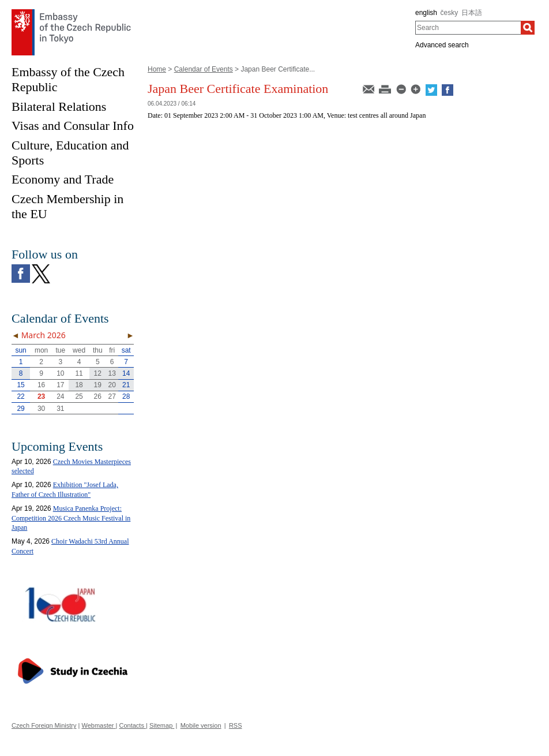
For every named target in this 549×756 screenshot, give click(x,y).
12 (98, 373)
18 (79, 385)
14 (126, 373)
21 (126, 385)
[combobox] (468, 28)
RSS (236, 725)
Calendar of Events (204, 69)
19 (98, 385)
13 (112, 373)
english (426, 13)
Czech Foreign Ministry (44, 725)
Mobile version (201, 725)
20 (112, 385)
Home (157, 69)
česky (450, 13)
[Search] (528, 28)
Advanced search (442, 45)
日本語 (472, 13)
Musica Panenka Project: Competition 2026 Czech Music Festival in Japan (71, 518)
